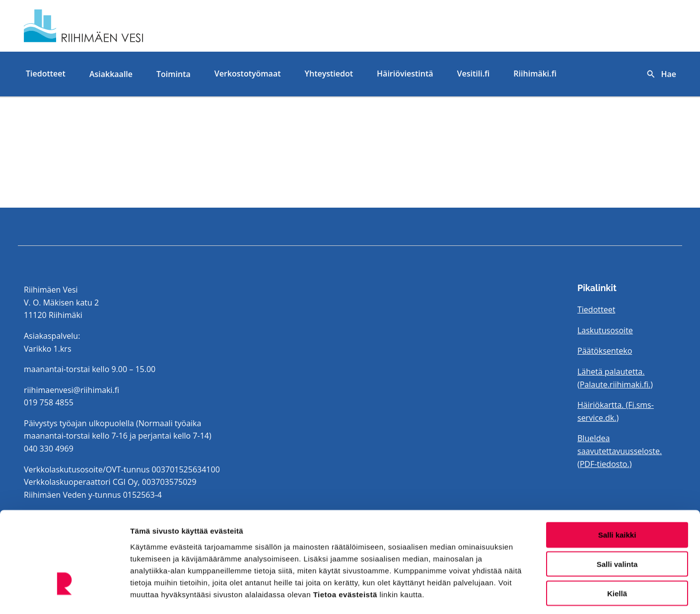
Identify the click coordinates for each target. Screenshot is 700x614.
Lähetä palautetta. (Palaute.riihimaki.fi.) (615, 378)
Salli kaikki (617, 492)
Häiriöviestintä (405, 74)
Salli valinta (617, 521)
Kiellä (617, 551)
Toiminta (174, 74)
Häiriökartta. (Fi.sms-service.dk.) (616, 411)
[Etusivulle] (129, 26)
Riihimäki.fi (535, 74)
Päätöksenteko (605, 351)
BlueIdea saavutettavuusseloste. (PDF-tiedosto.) (620, 451)
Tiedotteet (46, 74)
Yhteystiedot (329, 74)
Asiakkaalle (111, 74)
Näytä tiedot (531, 594)
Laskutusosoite (605, 330)
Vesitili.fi (474, 74)
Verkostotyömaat (248, 74)
